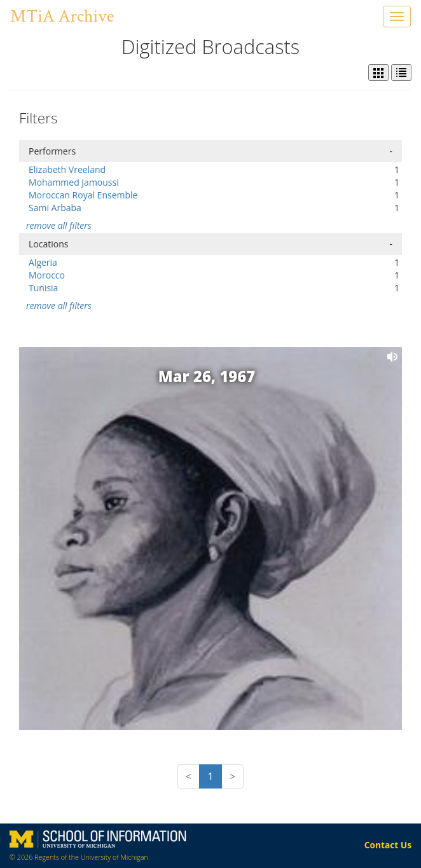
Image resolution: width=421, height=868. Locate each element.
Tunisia (43, 288)
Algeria (43, 262)
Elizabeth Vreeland (67, 169)
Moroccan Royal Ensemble (83, 195)
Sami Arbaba (55, 208)
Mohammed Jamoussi (74, 182)
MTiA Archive (62, 16)
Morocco (47, 275)
